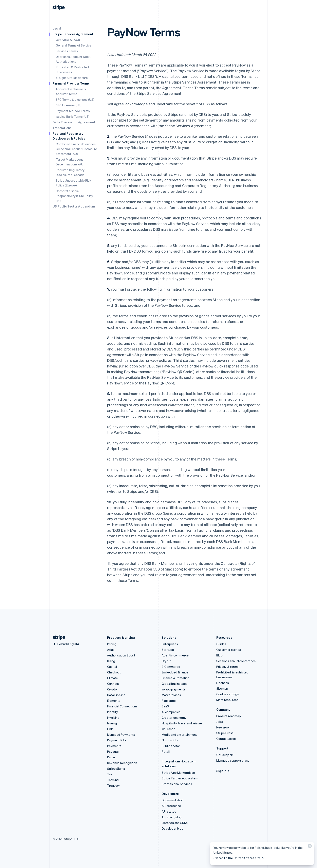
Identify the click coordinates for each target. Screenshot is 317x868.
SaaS (165, 706)
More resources (227, 700)
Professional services (177, 784)
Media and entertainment (179, 735)
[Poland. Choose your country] (66, 644)
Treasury (114, 785)
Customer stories (229, 650)
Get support (225, 755)
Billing (111, 661)
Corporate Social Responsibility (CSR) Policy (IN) (74, 196)
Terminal (113, 780)
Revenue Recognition (122, 763)
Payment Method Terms (73, 111)
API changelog (172, 817)
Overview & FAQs (68, 40)
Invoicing (113, 718)
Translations (62, 128)
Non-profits (170, 740)
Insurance (169, 729)
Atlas (111, 650)
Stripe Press (225, 733)
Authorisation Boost (121, 655)
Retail (166, 752)
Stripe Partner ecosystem (180, 778)
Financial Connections (122, 706)
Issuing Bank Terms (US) (73, 116)
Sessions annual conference (236, 661)
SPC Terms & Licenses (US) (75, 100)
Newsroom (224, 727)
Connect (113, 684)
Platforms (169, 701)
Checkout (114, 672)
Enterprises (170, 644)
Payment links (117, 740)
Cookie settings (228, 694)
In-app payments (174, 689)
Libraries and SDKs (175, 823)
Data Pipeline (116, 695)
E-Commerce (171, 667)
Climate (113, 678)
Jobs (220, 722)
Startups (168, 650)
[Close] (309, 847)
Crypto (112, 689)
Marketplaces (171, 695)
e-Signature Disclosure (72, 78)
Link (110, 729)
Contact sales (226, 739)
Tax (110, 774)
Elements (114, 701)
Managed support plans (233, 760)
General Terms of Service (74, 45)
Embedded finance (175, 672)
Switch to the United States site (239, 858)
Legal (57, 28)
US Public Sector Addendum (74, 206)
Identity (113, 712)
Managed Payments (121, 735)
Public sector (171, 746)
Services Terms (67, 51)
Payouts (113, 752)
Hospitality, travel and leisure (182, 723)
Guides (221, 644)
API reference (171, 806)
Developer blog (173, 828)
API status (169, 811)
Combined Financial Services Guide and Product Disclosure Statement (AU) (77, 149)
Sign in (223, 771)
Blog (219, 655)
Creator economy (174, 718)
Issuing (112, 723)
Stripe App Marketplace (178, 773)
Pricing (112, 644)
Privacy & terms (227, 667)
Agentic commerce (175, 655)
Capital (112, 667)
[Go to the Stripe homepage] (57, 638)
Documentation (173, 800)
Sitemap (222, 688)
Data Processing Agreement (74, 122)
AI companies (171, 712)
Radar (111, 757)
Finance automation (176, 678)
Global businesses (175, 684)
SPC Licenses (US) (69, 105)
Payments (114, 746)
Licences (223, 683)
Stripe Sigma (116, 768)
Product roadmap (229, 716)
